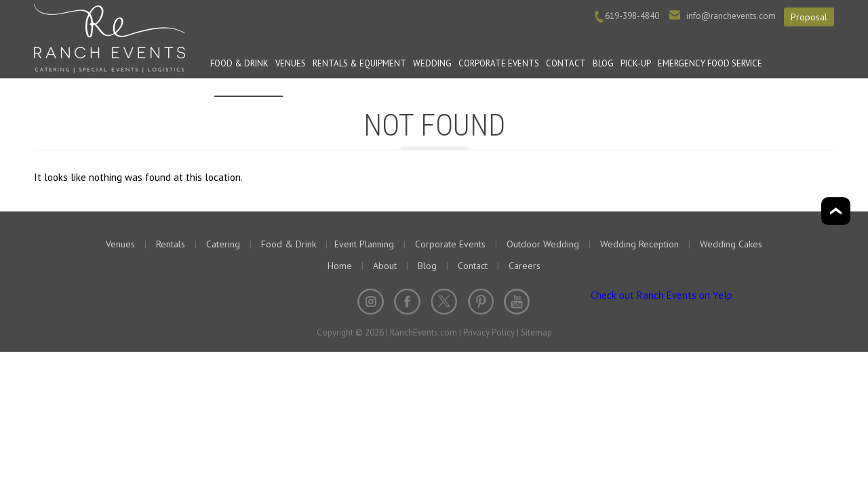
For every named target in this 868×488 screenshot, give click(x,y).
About (385, 266)
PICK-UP (636, 63)
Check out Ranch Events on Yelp (662, 295)
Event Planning (249, 85)
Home (340, 266)
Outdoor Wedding (543, 244)
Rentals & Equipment (359, 63)
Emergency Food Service (710, 63)
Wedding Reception (639, 244)
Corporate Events (499, 63)
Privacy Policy (489, 332)
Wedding (432, 63)
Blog (603, 63)
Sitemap (536, 332)
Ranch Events (110, 37)
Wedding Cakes (731, 244)
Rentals (171, 244)
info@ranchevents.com (731, 16)
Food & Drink (239, 63)
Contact (566, 63)
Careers (525, 266)
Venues (291, 63)
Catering (223, 244)
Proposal (809, 17)
